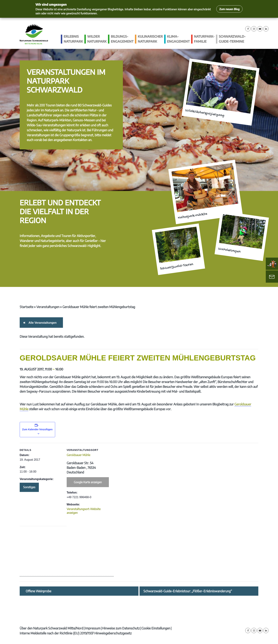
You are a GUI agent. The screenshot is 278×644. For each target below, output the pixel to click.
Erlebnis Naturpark (73, 39)
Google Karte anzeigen (88, 482)
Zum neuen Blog (229, 9)
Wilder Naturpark (97, 39)
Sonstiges (29, 487)
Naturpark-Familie (204, 39)
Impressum (93, 628)
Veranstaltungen (48, 307)
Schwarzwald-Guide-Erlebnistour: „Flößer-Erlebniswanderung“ (188, 591)
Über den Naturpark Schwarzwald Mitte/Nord (51, 628)
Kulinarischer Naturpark (150, 39)
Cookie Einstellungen (156, 628)
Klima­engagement (178, 39)
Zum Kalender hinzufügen (37, 429)
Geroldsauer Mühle (78, 455)
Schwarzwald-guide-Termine (232, 39)
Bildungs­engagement (122, 39)
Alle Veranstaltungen (42, 323)
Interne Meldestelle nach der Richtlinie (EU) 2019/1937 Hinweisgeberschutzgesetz (76, 633)
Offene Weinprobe (38, 591)
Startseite (27, 307)
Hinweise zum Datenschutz (121, 628)
